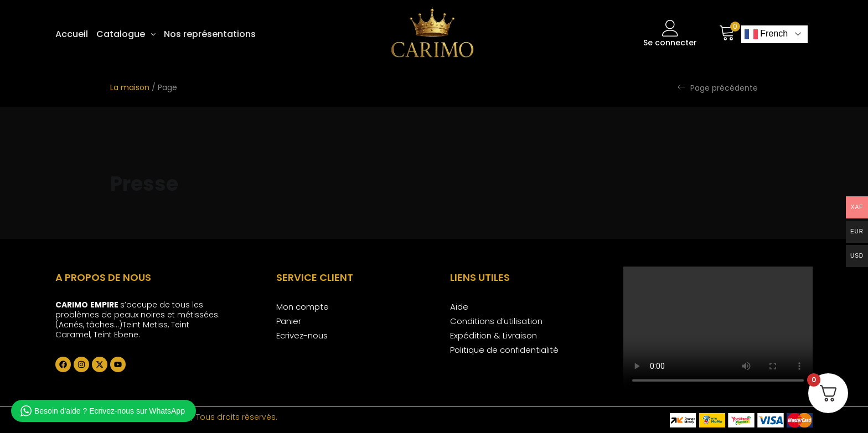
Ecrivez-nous (302, 335)
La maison (130, 87)
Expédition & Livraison (494, 335)
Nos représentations (210, 34)
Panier (289, 321)
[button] (126, 34)
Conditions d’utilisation (496, 321)
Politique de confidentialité (504, 350)
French (766, 34)
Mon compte (303, 307)
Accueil (72, 34)
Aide (459, 307)
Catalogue (126, 34)
